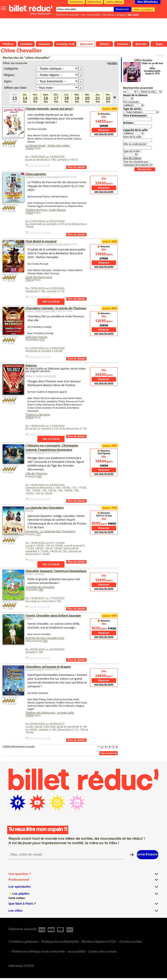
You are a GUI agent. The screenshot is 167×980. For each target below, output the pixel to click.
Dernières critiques (114, 15)
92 (39, 476)
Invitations (76, 2)
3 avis (10, 608)
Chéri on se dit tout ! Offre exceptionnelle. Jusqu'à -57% (152, 68)
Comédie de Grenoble (40, 587)
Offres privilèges (143, 9)
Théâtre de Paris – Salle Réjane (46, 210)
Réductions (94, 2)
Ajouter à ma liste (40, 165)
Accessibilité (76, 952)
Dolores (31, 365)
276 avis (11, 146)
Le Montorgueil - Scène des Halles (48, 145)
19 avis (11, 543)
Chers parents (36, 174)
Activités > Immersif (35, 453)
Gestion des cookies (103, 952)
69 (45, 641)
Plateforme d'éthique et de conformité (38, 952)
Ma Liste (133, 15)
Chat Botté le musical (41, 241)
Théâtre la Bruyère (38, 415)
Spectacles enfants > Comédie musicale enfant (48, 244)
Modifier (113, 63)
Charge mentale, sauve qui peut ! (49, 108)
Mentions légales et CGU (99, 942)
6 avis (10, 472)
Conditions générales (23, 942)
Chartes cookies (131, 942)
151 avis (11, 403)
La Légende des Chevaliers (45, 508)
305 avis (11, 211)
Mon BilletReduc (148, 2)
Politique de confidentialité (60, 942)
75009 (29, 213)
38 (41, 590)
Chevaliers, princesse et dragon (48, 666)
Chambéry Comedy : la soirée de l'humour (56, 308)
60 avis (11, 343)
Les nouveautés (91, 15)
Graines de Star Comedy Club (45, 638)
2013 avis (12, 704)
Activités (29, 511)
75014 (29, 280)
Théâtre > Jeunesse (35, 574)
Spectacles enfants (35, 670)
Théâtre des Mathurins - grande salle (50, 713)
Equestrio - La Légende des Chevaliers (50, 531)
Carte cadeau (114, 2)
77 (38, 534)
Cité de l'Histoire (36, 473)
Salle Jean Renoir (36, 337)
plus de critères (132, 158)
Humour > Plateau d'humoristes (41, 311)
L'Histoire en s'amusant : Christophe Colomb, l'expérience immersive (52, 447)
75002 (29, 148)
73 (42, 340)
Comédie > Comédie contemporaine (43, 177)
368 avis (11, 281)
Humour (29, 618)
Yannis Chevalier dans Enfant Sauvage (53, 615)
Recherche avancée (67, 15)
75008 (29, 715)
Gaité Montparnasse (39, 277)
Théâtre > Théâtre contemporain (41, 376)
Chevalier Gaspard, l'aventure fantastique (56, 571)
